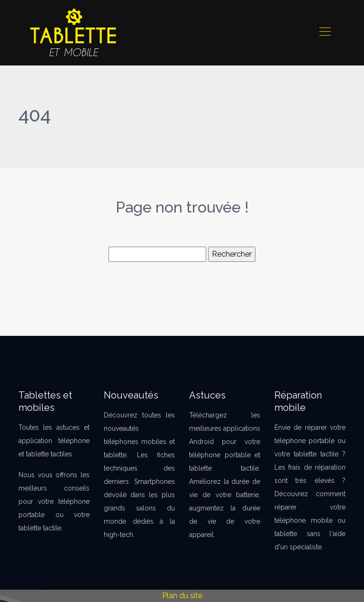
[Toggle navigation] (325, 33)
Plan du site (182, 596)
